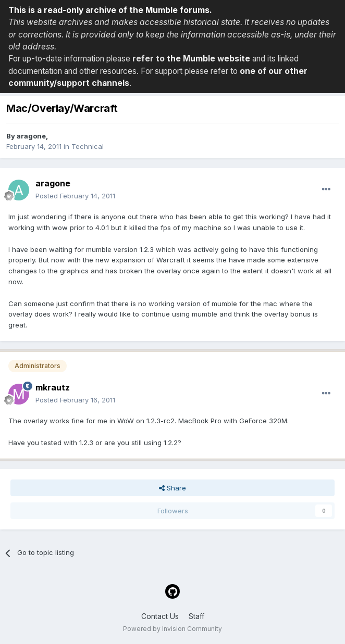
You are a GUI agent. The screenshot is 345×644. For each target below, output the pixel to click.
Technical (88, 146)
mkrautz (53, 387)
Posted (75, 196)
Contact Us (160, 616)
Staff (196, 616)
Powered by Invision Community (173, 629)
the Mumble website (208, 59)
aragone (31, 136)
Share (173, 488)
